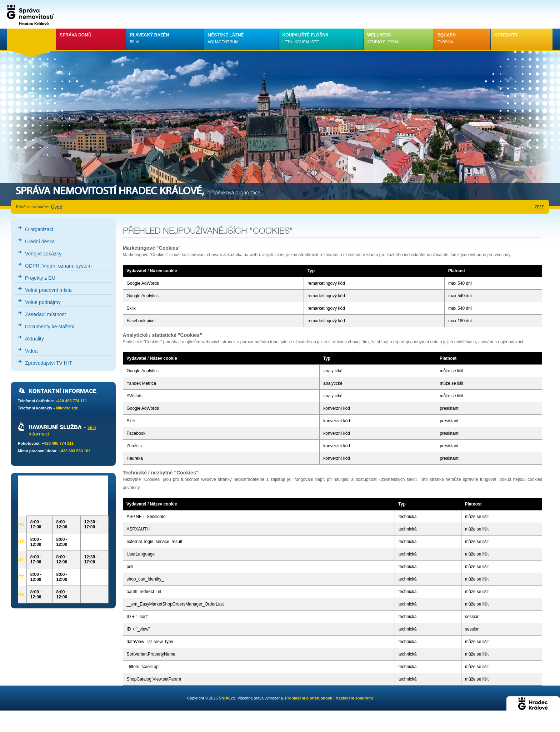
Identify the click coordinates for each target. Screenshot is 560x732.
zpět (540, 207)
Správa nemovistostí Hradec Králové (29, 14)
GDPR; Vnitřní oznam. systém (58, 266)
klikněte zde (67, 408)
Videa (31, 351)
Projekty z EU (40, 278)
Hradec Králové (533, 703)
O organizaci (39, 229)
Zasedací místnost (45, 314)
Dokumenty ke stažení (50, 327)
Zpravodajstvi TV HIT (48, 363)
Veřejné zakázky (43, 254)
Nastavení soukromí (354, 698)
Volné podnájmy (43, 302)
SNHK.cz (227, 698)
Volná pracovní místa (48, 290)
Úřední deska (40, 241)
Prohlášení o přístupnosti (309, 698)
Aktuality (34, 339)
